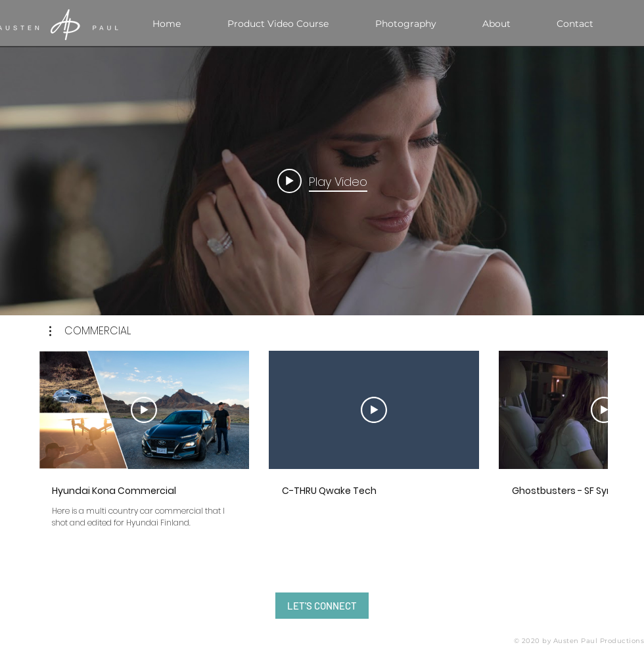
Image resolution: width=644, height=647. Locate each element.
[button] (90, 331)
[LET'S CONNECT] (322, 606)
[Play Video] (144, 410)
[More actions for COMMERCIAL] (90, 331)
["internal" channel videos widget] (322, 181)
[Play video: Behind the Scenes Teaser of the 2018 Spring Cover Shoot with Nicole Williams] (322, 181)
